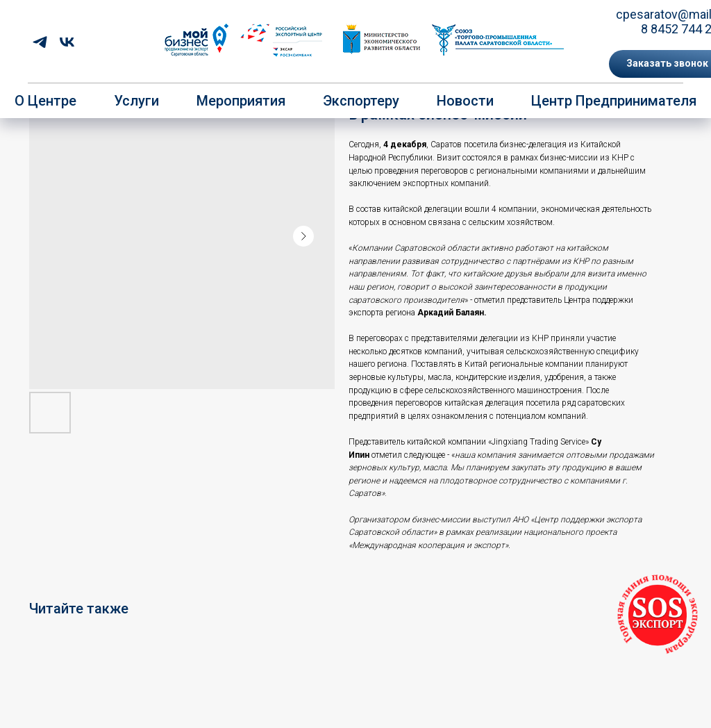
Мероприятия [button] (241, 101)
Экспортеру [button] (361, 101)
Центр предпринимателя (614, 101)
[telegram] (40, 42)
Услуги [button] (136, 101)
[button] (658, 615)
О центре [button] (45, 101)
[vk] (67, 42)
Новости (465, 101)
